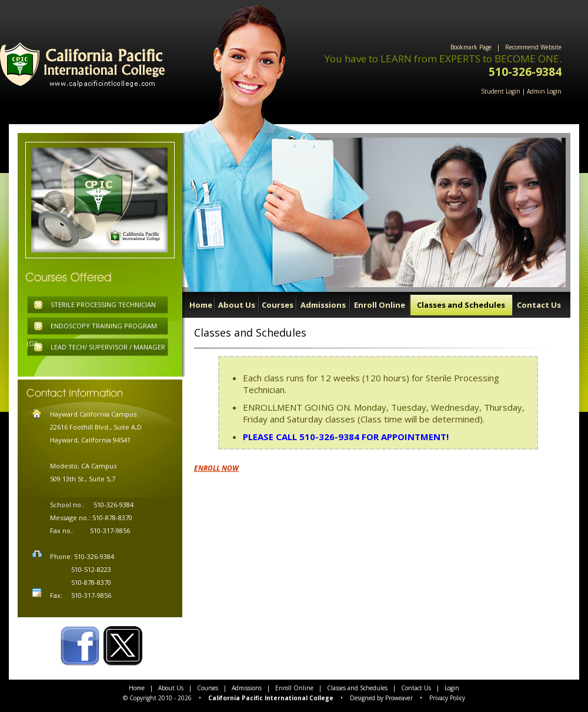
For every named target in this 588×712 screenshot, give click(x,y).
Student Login (501, 91)
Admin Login (544, 91)
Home (201, 305)
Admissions (323, 305)
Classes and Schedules (461, 305)
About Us (237, 305)
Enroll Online (380, 305)
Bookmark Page (471, 47)
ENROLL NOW (216, 468)
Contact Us (539, 305)
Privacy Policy (447, 698)
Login (452, 688)
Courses (278, 305)
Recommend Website (533, 47)
